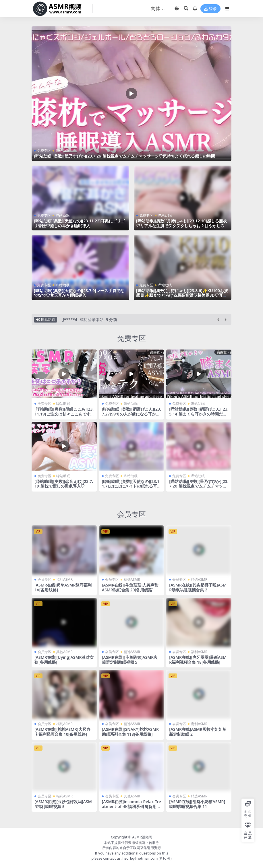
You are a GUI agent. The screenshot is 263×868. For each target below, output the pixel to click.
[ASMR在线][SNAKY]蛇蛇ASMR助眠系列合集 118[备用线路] (130, 732)
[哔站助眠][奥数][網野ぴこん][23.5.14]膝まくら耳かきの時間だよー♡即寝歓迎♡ (199, 414)
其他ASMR (64, 652)
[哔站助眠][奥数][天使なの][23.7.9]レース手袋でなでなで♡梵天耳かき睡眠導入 (79, 293)
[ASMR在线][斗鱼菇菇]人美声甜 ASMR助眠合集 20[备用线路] (130, 587)
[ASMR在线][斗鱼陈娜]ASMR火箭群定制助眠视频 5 (130, 660)
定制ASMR (199, 724)
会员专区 (131, 514)
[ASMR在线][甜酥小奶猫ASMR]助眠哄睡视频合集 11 (197, 804)
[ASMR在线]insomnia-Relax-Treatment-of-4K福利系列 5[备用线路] (131, 806)
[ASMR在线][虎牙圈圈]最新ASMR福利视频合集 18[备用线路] (198, 660)
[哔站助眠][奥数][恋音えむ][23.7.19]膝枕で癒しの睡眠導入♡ (64, 484)
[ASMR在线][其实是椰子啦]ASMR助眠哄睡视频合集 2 (198, 587)
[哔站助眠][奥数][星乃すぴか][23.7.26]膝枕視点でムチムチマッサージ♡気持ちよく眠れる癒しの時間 (124, 156)
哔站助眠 (63, 151)
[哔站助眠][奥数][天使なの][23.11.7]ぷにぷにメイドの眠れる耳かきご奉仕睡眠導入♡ (132, 486)
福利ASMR (64, 579)
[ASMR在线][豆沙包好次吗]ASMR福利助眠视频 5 (63, 804)
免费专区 (44, 151)
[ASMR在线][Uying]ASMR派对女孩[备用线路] (64, 660)
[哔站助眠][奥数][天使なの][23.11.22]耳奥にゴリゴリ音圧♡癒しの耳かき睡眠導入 (79, 223)
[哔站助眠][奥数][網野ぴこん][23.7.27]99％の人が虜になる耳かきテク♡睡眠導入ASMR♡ (131, 414)
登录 (210, 9)
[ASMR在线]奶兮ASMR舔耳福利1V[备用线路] (63, 587)
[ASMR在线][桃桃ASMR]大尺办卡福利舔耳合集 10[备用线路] (62, 732)
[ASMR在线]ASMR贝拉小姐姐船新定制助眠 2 (198, 732)
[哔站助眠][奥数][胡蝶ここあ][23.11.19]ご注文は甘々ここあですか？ (64, 414)
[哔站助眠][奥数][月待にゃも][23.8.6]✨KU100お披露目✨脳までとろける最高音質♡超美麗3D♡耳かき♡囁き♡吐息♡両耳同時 (182, 295)
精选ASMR (132, 579)
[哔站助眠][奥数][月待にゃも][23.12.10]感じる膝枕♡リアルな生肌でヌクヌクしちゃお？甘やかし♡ (182, 223)
